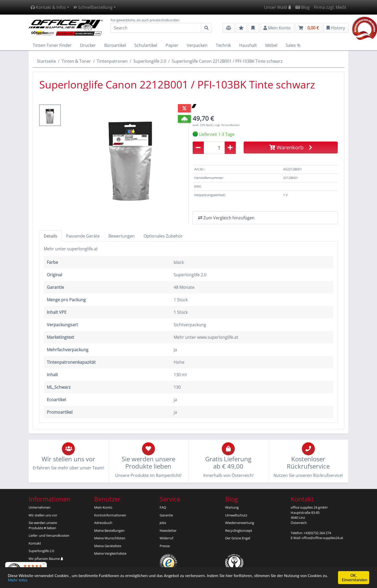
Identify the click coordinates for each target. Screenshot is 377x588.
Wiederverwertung (240, 523)
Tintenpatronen (112, 61)
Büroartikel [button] (115, 45)
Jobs (163, 523)
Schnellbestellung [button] (93, 7)
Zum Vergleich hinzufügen (226, 218)
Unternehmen (40, 507)
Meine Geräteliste (108, 546)
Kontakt (35, 543)
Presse (165, 546)
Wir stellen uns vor (43, 515)
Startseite (46, 61)
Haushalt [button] (248, 45)
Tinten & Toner (76, 61)
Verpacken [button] (197, 45)
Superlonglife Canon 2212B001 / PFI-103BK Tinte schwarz (227, 61)
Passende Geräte (83, 236)
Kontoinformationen (110, 515)
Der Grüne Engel (238, 538)
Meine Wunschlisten (110, 538)
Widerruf (166, 538)
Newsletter (168, 531)
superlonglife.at (82, 249)
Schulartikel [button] (146, 45)
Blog (303, 7)
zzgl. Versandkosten (227, 125)
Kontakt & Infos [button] (48, 7)
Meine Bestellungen (109, 531)
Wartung (232, 507)
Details (50, 236)
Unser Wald (278, 7)
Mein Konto (103, 507)
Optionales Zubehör (163, 236)
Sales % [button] (293, 45)
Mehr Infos (18, 580)
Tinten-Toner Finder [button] (52, 45)
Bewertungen (122, 236)
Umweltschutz (236, 515)
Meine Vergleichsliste (110, 553)
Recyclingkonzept (239, 531)
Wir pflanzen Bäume (46, 559)
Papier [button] (172, 45)
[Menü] (44, 565)
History (336, 28)
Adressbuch (103, 523)
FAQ (163, 507)
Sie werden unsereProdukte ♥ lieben (43, 525)
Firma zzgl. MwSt (330, 7)
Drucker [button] (88, 45)
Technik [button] (223, 45)
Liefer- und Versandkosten (49, 535)
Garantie (166, 515)
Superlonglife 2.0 (150, 61)
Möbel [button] (271, 45)
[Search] (156, 28)
